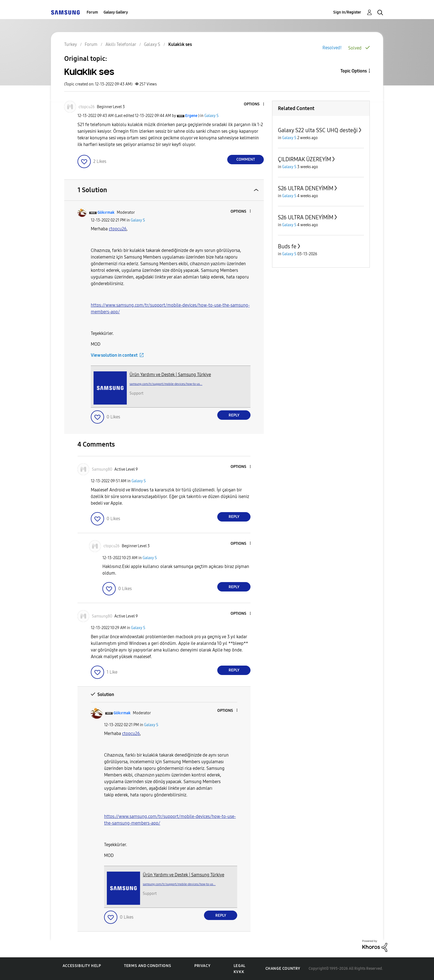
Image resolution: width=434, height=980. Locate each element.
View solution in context (114, 355)
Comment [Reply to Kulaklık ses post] (246, 159)
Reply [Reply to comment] (234, 415)
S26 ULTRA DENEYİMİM (306, 188)
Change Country (283, 969)
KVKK (239, 972)
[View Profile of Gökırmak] (106, 213)
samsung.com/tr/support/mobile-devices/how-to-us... (166, 384)
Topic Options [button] (354, 71)
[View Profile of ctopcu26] (87, 107)
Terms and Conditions (148, 966)
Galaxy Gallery (116, 12)
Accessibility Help (82, 966)
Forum (92, 12)
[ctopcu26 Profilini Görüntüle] (118, 229)
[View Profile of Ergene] (191, 116)
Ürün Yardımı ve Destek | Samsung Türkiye (170, 375)
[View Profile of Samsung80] (102, 469)
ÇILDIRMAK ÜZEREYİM (304, 159)
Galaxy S (211, 116)
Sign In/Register (347, 12)
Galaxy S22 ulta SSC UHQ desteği (318, 130)
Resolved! (332, 48)
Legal (240, 966)
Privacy (202, 966)
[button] (254, 104)
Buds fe (287, 246)
